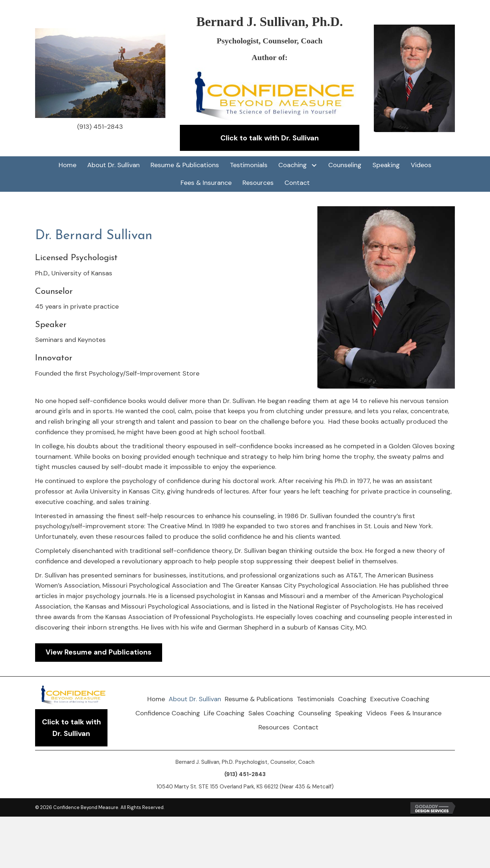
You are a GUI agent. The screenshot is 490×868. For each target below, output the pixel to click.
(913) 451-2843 (100, 127)
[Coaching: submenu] (314, 165)
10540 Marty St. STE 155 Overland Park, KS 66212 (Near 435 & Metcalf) (245, 787)
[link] (67, 165)
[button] (270, 138)
